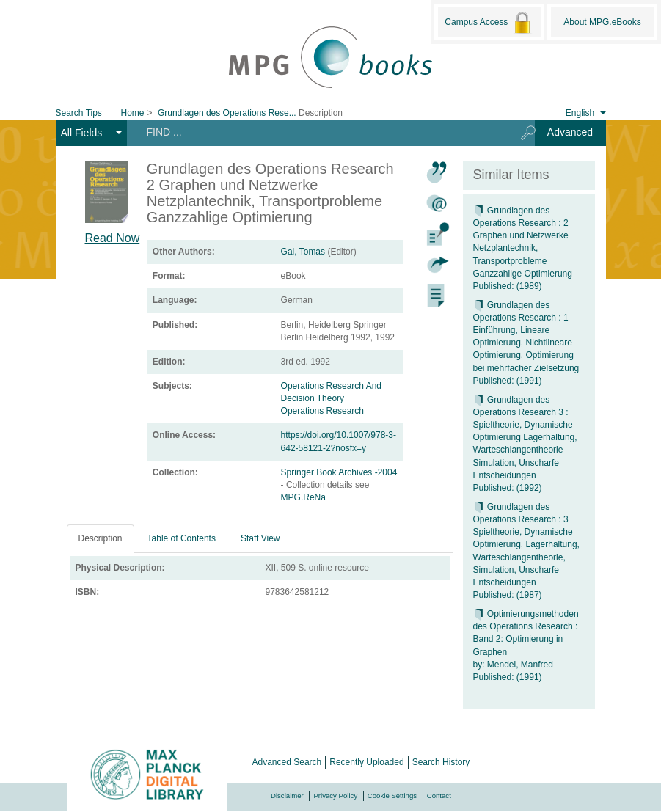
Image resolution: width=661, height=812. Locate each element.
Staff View (260, 538)
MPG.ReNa (303, 497)
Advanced (570, 132)
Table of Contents (182, 538)
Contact (439, 795)
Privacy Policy (335, 795)
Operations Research (322, 411)
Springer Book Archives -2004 (339, 472)
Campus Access (489, 23)
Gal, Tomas (303, 252)
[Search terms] (319, 132)
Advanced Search (287, 762)
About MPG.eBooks (602, 22)
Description (101, 538)
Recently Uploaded (366, 762)
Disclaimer (287, 795)
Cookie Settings (392, 795)
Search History (441, 762)
